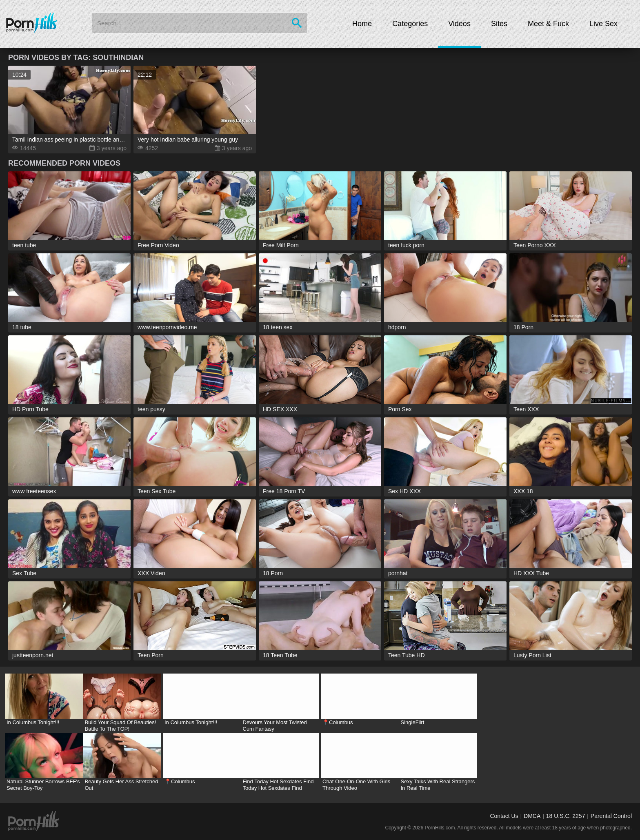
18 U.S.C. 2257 (566, 816)
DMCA (532, 816)
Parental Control (611, 816)
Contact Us (504, 816)
